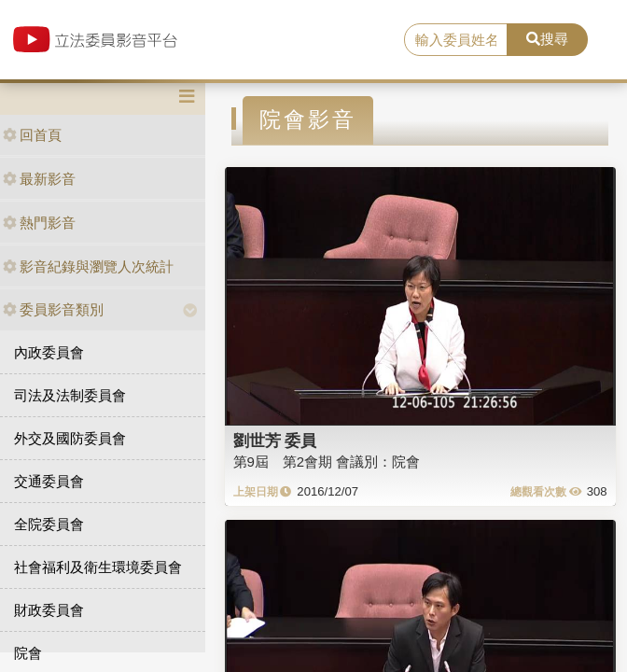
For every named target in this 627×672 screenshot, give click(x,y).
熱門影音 (39, 223)
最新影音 (39, 179)
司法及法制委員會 (70, 395)
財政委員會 (49, 610)
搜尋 (547, 39)
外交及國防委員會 (70, 438)
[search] (456, 40)
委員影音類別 (53, 309)
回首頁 (32, 135)
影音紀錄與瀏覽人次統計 (88, 266)
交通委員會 (49, 481)
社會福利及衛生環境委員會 (98, 567)
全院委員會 (49, 524)
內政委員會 (49, 352)
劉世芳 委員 (275, 441)
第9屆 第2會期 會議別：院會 (327, 462)
